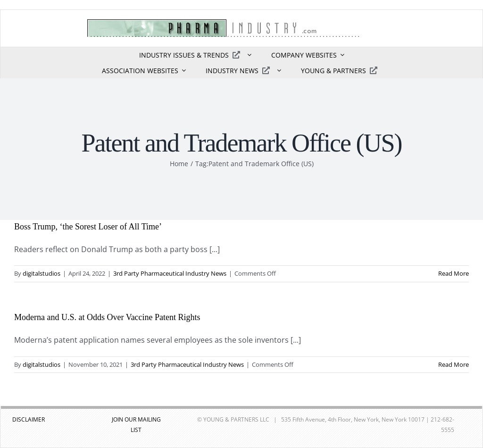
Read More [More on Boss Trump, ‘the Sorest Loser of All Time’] (454, 273)
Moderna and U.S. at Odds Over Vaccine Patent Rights (107, 317)
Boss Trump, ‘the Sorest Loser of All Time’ (88, 227)
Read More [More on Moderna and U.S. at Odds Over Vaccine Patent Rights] (454, 364)
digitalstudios (42, 273)
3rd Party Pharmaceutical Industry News (170, 273)
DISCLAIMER (29, 419)
